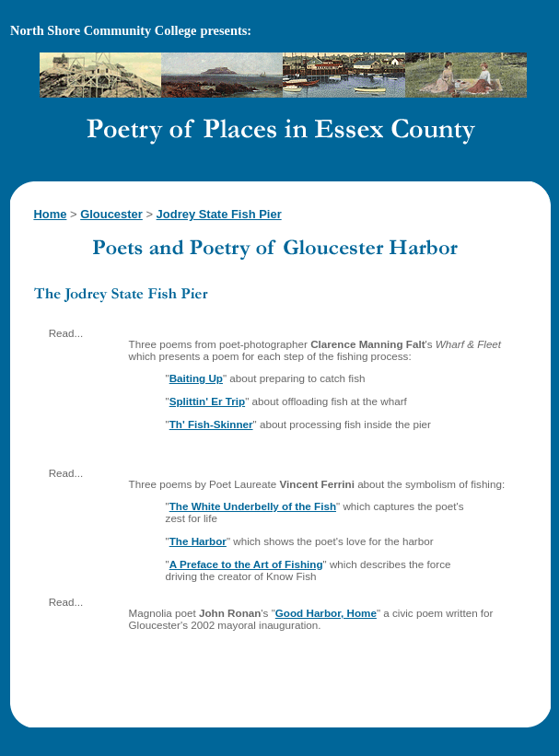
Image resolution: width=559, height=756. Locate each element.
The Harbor (198, 541)
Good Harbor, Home (326, 613)
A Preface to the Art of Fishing (246, 564)
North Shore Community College (103, 30)
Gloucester (111, 214)
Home (50, 214)
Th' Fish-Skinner (211, 424)
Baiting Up (196, 378)
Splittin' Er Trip (207, 401)
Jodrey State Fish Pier (219, 214)
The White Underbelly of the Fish (253, 506)
